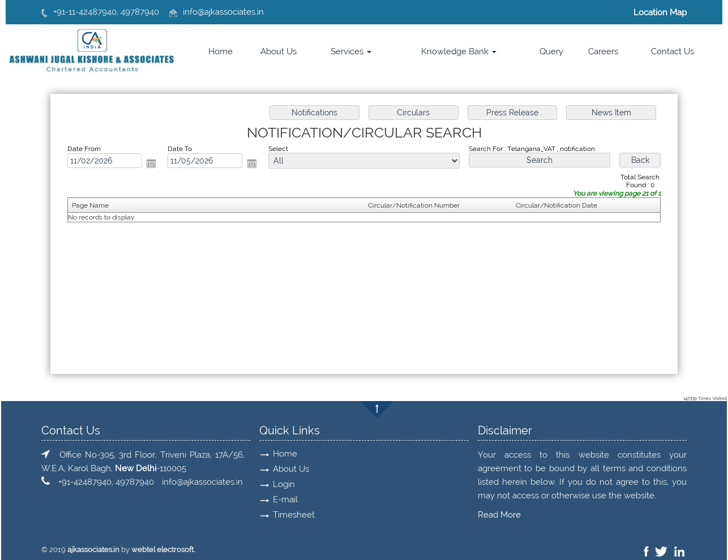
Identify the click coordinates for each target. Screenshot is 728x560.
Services (351, 51)
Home (220, 51)
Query (551, 51)
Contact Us (673, 51)
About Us (279, 51)
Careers (603, 51)
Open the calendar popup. (152, 163)
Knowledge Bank (459, 51)
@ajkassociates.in (231, 12)
